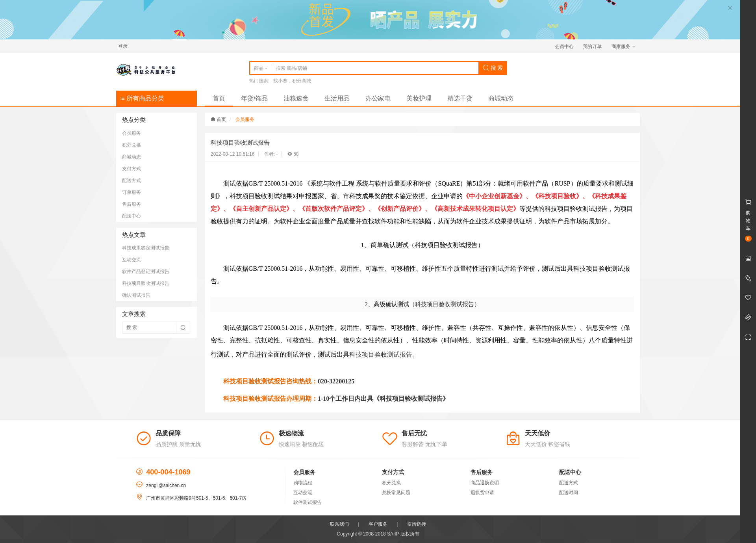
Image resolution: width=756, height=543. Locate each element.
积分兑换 (132, 145)
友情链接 (417, 524)
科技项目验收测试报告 (146, 283)
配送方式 (132, 180)
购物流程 (303, 483)
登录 (123, 46)
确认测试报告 (136, 295)
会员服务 (132, 133)
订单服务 (132, 192)
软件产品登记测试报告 (146, 271)
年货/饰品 (254, 98)
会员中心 (564, 46)
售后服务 (132, 204)
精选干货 (460, 98)
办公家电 (378, 98)
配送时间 (569, 493)
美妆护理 (419, 98)
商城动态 (501, 98)
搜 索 (493, 68)
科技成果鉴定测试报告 (146, 248)
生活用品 (337, 98)
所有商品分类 (142, 98)
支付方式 (132, 169)
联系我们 (339, 524)
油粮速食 (296, 98)
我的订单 (592, 46)
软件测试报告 (308, 502)
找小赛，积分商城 (292, 81)
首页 (219, 98)
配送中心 (132, 216)
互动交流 (132, 260)
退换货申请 (482, 493)
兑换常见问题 (396, 493)
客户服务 (378, 524)
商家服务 (624, 46)
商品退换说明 (485, 483)
